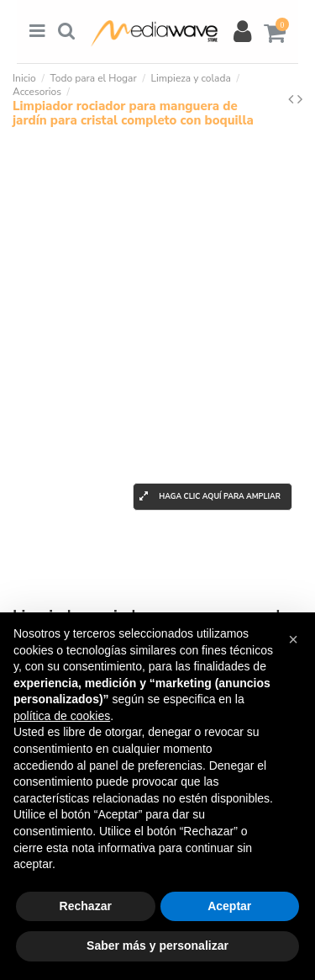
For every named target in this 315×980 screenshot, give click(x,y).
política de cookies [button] (62, 716)
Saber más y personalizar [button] (157, 946)
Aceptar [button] (229, 906)
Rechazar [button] (86, 906)
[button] (293, 639)
